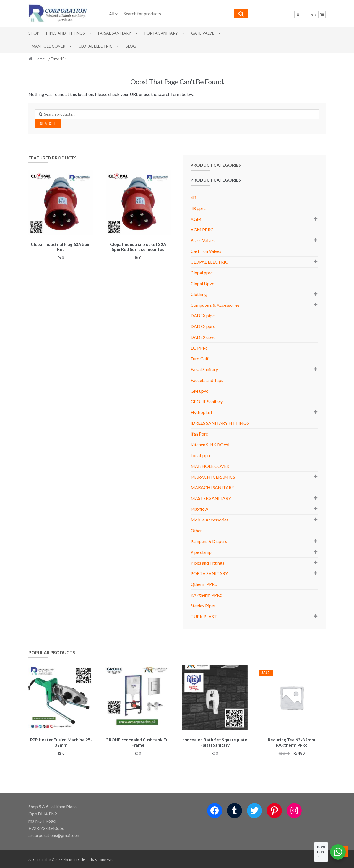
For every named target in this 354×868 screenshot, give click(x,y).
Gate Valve (203, 33)
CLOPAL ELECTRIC (96, 46)
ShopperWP (103, 859)
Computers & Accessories (215, 305)
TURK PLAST (204, 616)
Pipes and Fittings (65, 33)
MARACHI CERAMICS (213, 477)
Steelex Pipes (203, 606)
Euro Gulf (200, 359)
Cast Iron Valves (206, 251)
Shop (34, 33)
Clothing (199, 294)
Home (40, 59)
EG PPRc (199, 348)
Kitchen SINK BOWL (210, 445)
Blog (131, 46)
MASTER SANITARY (211, 498)
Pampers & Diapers (209, 541)
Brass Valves (203, 240)
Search (48, 123)
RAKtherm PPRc (206, 595)
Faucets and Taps (207, 380)
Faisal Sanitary (115, 33)
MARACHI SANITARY (212, 487)
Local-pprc (201, 455)
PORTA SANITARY (161, 33)
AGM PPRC (202, 230)
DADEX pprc (203, 326)
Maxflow (199, 509)
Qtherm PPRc (204, 584)
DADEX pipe (203, 315)
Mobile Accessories (209, 520)
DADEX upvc (203, 337)
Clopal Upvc (202, 283)
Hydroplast (201, 412)
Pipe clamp (201, 552)
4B (193, 197)
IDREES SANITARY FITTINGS (220, 423)
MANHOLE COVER (49, 46)
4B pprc (198, 208)
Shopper (70, 859)
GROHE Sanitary (207, 401)
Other (196, 530)
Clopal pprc (202, 273)
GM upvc (199, 391)
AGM (196, 219)
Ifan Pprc (199, 434)
